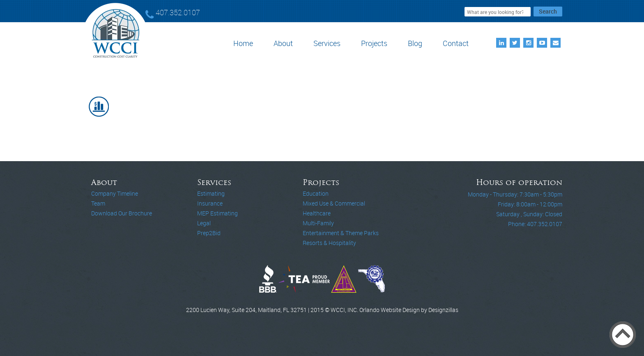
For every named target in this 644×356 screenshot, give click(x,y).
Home (243, 43)
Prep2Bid (209, 233)
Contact (456, 43)
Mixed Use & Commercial (334, 203)
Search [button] (548, 11)
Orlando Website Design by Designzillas (409, 310)
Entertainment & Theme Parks (341, 233)
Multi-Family (318, 223)
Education (316, 193)
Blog (415, 43)
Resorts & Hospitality (329, 243)
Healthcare (317, 213)
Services (327, 43)
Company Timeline (115, 193)
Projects (374, 43)
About (283, 43)
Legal (204, 223)
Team (98, 203)
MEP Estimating (217, 213)
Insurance (210, 203)
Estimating (211, 193)
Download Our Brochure (122, 213)
